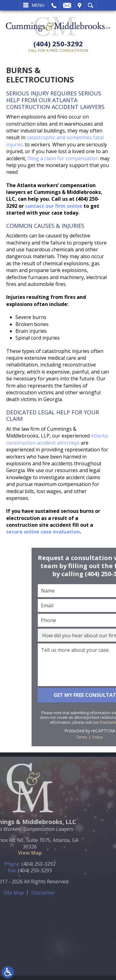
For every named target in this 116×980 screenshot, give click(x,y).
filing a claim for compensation (63, 158)
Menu (38, 5)
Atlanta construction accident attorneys (57, 439)
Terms (110, 737)
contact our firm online (54, 206)
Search (90, 5)
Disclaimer (18, 893)
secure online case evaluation (43, 532)
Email (67, 5)
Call (54, 5)
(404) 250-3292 (58, 44)
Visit (79, 5)
